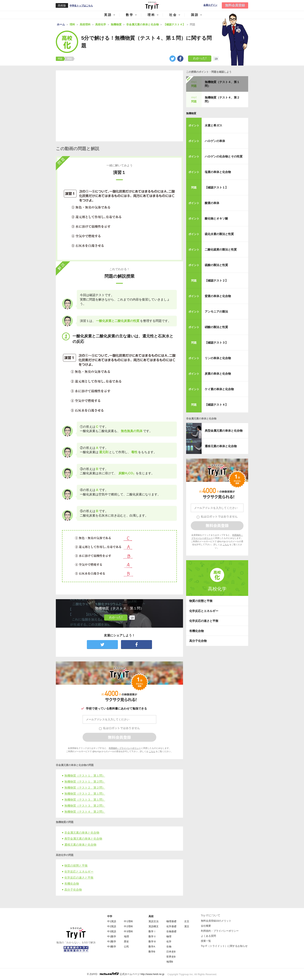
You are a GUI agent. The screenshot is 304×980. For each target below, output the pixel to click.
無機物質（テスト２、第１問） (85, 794)
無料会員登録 (235, 5)
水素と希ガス (213, 125)
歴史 (126, 942)
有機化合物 (72, 884)
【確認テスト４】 (216, 405)
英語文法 (154, 921)
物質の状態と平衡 (76, 865)
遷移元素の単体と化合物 (80, 845)
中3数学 (112, 947)
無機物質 (191, 113)
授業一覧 (206, 941)
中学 (110, 916)
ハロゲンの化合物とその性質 (224, 156)
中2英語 (112, 926)
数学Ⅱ (152, 936)
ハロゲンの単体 (215, 141)
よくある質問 (208, 936)
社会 (173, 15)
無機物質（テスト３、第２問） (85, 806)
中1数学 (112, 936)
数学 (130, 15)
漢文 (187, 926)
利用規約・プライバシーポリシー (125, 748)
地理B (170, 962)
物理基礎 (171, 921)
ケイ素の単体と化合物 (219, 389)
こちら (152, 751)
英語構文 (154, 926)
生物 (169, 947)
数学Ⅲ (152, 942)
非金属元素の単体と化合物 (82, 833)
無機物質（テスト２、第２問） (85, 788)
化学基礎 (171, 926)
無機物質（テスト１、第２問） (85, 782)
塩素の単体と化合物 (218, 172)
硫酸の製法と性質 (216, 265)
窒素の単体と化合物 (218, 296)
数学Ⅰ (152, 931)
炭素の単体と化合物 (218, 374)
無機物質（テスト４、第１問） (222, 84)
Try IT (152, 5)
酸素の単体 (212, 203)
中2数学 (112, 942)
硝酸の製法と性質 (216, 327)
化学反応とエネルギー (79, 872)
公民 (126, 947)
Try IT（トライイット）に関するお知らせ (224, 946)
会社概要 (206, 926)
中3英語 (112, 931)
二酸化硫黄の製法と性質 (221, 249)
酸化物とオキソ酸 (216, 218)
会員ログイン (210, 5)
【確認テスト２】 (216, 280)
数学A (152, 947)
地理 (126, 936)
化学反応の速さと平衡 (79, 878)
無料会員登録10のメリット (216, 921)
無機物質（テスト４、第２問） (85, 812)
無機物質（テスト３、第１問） (85, 800)
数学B (152, 952)
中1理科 (128, 921)
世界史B (171, 957)
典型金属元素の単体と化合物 (83, 839)
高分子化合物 (73, 890)
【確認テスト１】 (216, 187)
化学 (169, 942)
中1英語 (112, 921)
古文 (187, 921)
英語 (108, 15)
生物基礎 (171, 931)
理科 (151, 15)
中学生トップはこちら (81, 6)
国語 (195, 15)
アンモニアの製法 (216, 312)
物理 (169, 936)
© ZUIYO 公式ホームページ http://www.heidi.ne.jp (126, 974)
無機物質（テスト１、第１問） (85, 776)
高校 (151, 916)
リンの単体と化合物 (218, 358)
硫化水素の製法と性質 (219, 234)
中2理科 (128, 926)
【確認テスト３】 (216, 343)
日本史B (171, 952)
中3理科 (128, 931)
